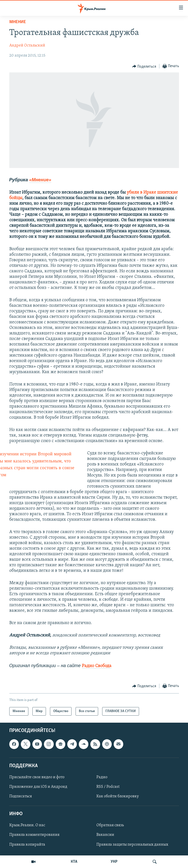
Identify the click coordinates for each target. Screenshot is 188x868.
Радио (102, 777)
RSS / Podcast (108, 787)
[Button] (144, 66)
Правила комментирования (34, 835)
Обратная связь (110, 826)
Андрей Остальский (27, 46)
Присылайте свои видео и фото (37, 777)
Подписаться (21, 796)
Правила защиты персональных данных (132, 845)
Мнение (18, 22)
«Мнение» (40, 180)
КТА (74, 862)
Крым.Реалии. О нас (27, 826)
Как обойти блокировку (118, 796)
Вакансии (105, 835)
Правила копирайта (27, 845)
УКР (114, 862)
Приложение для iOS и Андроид (38, 787)
